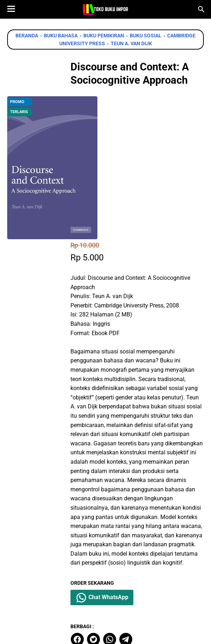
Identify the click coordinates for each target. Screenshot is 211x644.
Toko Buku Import (115, 633)
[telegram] (138, 538)
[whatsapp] (122, 538)
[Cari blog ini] (201, 9)
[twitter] (106, 538)
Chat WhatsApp (115, 496)
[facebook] (90, 538)
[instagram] (117, 604)
